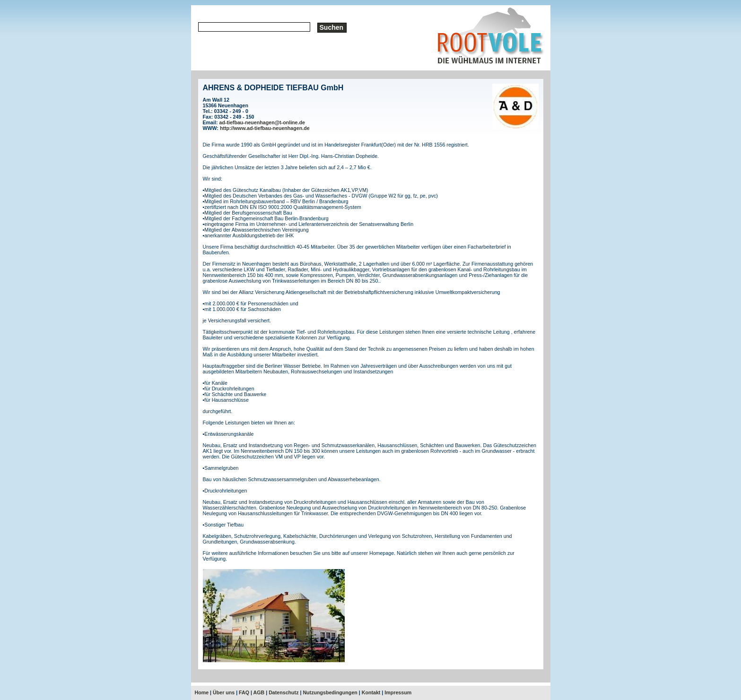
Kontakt (371, 692)
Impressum (398, 692)
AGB (259, 692)
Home (202, 692)
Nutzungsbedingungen (330, 692)
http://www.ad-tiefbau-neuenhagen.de (265, 128)
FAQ (244, 692)
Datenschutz (283, 692)
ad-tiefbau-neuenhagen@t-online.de (262, 122)
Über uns (224, 692)
